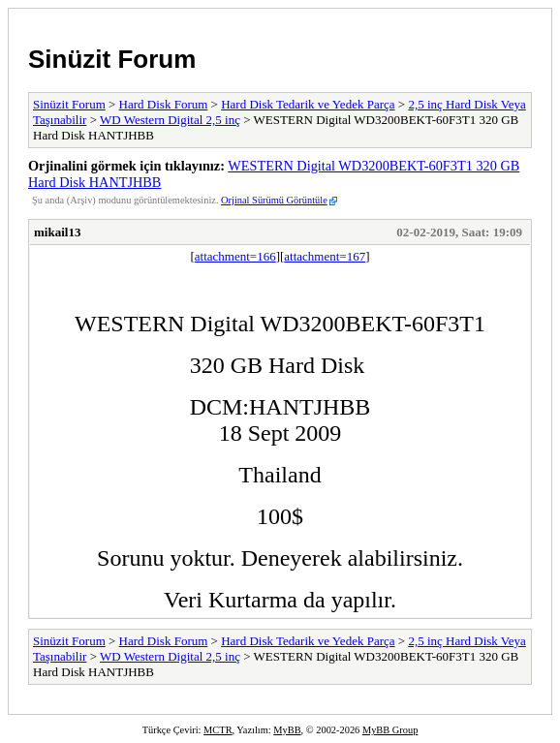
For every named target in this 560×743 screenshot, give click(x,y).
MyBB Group (390, 730)
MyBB (287, 730)
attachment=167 (325, 256)
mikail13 (57, 232)
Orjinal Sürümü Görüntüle (274, 200)
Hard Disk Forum (164, 104)
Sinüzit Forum (112, 59)
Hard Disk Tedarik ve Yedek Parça (308, 104)
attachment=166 (235, 256)
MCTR (218, 730)
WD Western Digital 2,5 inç (170, 120)
